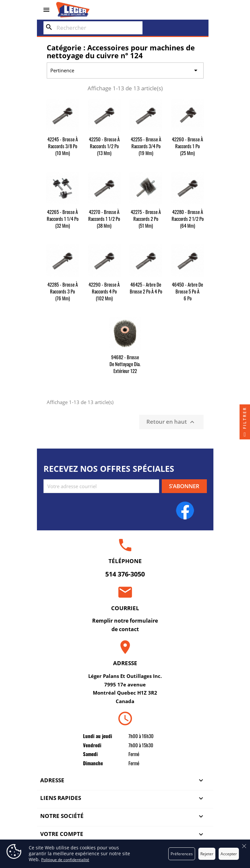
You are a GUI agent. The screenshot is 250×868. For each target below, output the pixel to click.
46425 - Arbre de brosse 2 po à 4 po (146, 288)
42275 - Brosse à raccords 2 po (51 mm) (146, 219)
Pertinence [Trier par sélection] (125, 71)
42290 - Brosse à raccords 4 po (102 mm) (104, 291)
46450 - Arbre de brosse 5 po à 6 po (187, 291)
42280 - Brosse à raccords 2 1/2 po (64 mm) (188, 219)
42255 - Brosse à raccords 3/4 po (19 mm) (146, 146)
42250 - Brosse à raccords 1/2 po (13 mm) (104, 146)
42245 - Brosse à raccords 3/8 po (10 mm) (63, 146)
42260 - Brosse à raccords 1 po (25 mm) (187, 146)
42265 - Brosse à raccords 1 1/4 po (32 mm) (63, 219)
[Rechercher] (93, 28)
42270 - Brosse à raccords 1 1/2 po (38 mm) (104, 219)
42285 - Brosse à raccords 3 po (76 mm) (63, 291)
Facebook (185, 510)
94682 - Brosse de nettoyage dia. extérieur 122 (125, 364)
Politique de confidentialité (65, 860)
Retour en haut (171, 422)
